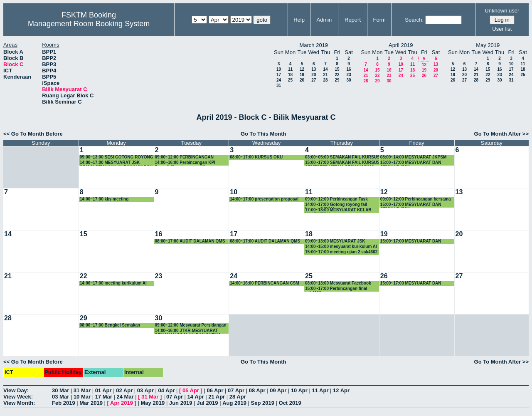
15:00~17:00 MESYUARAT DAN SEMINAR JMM (411, 163)
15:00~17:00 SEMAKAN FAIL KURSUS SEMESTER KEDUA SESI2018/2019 (342, 163)
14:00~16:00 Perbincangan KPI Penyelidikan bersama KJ (185, 163)
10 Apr (299, 390)
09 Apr (278, 390)
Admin (324, 20)
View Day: (16, 390)
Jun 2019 (181, 403)
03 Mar (60, 397)
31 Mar (82, 390)
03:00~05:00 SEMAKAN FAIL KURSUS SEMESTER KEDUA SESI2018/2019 (342, 157)
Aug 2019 (234, 403)
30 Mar (60, 390)
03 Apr (145, 390)
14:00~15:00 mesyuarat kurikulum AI (341, 246)
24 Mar (125, 397)
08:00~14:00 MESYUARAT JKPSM (414, 157)
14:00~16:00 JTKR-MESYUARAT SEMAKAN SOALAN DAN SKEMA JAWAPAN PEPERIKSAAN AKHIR (188, 331)
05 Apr (191, 390)
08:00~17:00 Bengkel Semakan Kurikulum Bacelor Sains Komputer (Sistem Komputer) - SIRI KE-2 (115, 326)
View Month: (19, 403)
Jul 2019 (207, 403)
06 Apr (215, 390)
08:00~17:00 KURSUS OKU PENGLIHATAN (256, 157)
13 (314, 69)
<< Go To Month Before (33, 134)
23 (349, 75)
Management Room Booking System (89, 24)
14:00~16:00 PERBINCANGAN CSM (264, 283)
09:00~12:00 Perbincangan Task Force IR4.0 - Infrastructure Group (339, 199)
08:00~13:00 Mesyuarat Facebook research (338, 284)
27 (314, 80)
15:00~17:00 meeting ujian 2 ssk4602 (341, 252)
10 (279, 69)
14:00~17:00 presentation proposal (264, 199)
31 (279, 85)
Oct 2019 (290, 403)
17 (279, 75)
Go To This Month (264, 134)
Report (353, 20)
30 (349, 80)
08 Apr (257, 390)
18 (290, 75)
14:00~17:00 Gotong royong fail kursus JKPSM (336, 205)
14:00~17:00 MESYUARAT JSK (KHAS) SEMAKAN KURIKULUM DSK (116, 163)
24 (279, 80)
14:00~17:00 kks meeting (104, 199)
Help (299, 20)
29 (337, 80)
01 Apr (103, 390)
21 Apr (217, 397)
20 (314, 75)
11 (290, 69)
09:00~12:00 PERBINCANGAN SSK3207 (184, 157)
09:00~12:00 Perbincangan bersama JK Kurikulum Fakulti (416, 199)
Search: (414, 20)
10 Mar (82, 397)
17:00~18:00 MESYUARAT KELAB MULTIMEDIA (338, 210)
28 (325, 80)
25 (290, 80)
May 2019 (153, 403)
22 (337, 75)
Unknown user (502, 11)
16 (349, 69)
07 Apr (236, 390)
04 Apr (166, 390)
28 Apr (238, 397)
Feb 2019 (64, 403)
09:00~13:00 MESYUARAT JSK (335, 241)
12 (302, 69)
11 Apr (320, 390)
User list (502, 29)
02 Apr (124, 390)
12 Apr (341, 390)
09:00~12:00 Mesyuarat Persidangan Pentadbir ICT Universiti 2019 (191, 326)
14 (325, 69)
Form (379, 20)
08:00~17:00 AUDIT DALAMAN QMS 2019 (190, 241)
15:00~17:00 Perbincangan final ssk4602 (336, 289)
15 (337, 69)
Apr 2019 (122, 403)
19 (302, 75)
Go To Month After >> (501, 134)
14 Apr (196, 397)
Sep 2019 (263, 403)
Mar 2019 (91, 403)
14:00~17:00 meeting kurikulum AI (113, 283)
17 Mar (104, 397)
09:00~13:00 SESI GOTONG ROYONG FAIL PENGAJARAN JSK (117, 157)
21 (325, 75)
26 (302, 80)
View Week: (18, 397)
